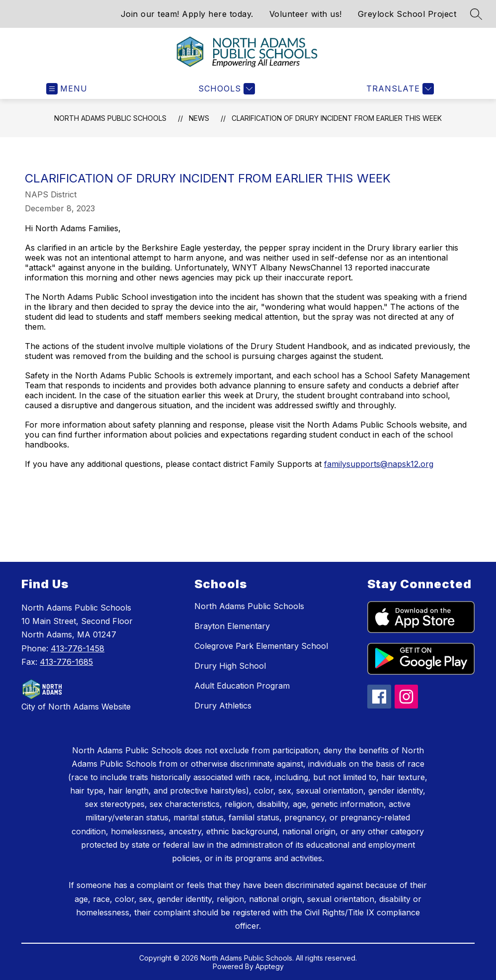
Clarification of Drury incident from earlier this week (337, 118)
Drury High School (230, 666)
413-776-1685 (66, 662)
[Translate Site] (399, 89)
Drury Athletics (223, 706)
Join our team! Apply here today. (187, 14)
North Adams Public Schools (110, 118)
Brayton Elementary (232, 626)
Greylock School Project (407, 14)
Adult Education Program (242, 686)
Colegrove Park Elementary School (261, 646)
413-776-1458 (78, 648)
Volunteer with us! (306, 14)
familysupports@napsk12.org (379, 464)
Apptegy (270, 966)
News (199, 118)
